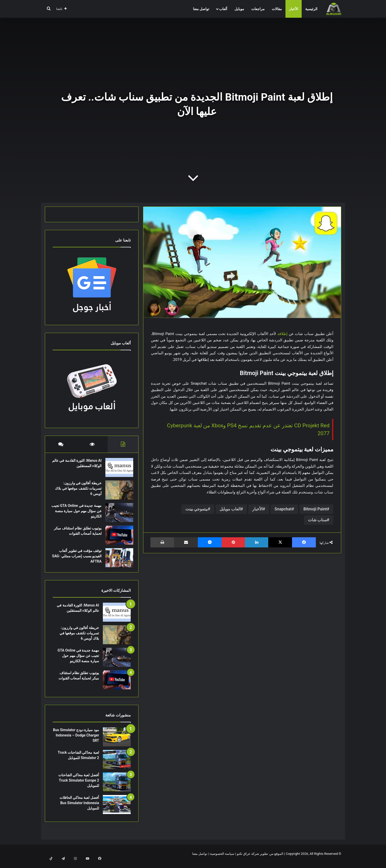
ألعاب (223, 9)
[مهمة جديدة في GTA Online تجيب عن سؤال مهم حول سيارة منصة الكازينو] (117, 515)
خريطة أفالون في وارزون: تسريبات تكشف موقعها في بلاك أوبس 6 (79, 491)
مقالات (277, 9)
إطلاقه (282, 334)
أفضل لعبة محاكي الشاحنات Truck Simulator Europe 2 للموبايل (79, 785)
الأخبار (294, 9)
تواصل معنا (201, 9)
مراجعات (258, 9)
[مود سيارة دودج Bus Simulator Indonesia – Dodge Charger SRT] (117, 742)
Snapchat (283, 509)
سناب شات (317, 520)
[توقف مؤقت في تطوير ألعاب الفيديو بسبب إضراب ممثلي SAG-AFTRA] (117, 560)
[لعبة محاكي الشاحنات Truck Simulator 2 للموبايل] (117, 764)
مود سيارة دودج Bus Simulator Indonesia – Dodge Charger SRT (76, 740)
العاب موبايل (230, 509)
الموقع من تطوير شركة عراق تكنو (260, 859)
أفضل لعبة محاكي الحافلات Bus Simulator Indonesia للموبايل (79, 808)
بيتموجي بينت (197, 509)
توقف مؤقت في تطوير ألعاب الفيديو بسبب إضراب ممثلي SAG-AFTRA (78, 559)
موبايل (239, 9)
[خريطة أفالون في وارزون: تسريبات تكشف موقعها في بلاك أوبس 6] (117, 493)
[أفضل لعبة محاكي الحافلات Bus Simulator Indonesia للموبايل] (117, 810)
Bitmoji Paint (315, 509)
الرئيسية (311, 9)
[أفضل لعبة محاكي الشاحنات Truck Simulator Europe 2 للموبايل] (117, 787)
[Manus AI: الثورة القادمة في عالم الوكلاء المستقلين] (117, 470)
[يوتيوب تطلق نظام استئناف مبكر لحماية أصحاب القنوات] (117, 538)
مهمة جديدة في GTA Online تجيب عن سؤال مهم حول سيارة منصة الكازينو (78, 513)
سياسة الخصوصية (222, 859)
